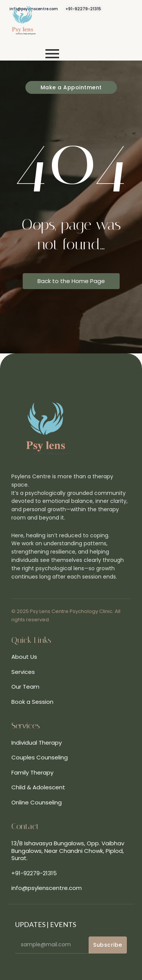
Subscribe (108, 945)
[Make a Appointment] (71, 87)
